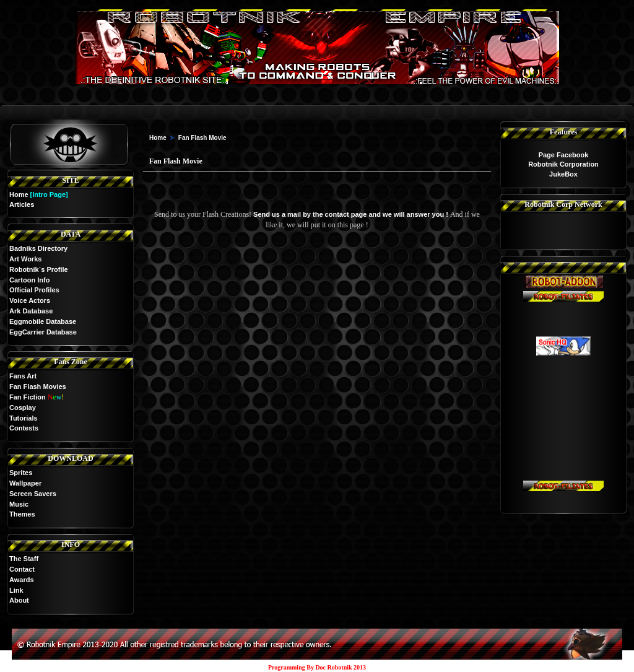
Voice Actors (30, 300)
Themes (22, 514)
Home (19, 194)
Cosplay (23, 408)
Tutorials (24, 418)
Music (19, 504)
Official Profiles (34, 290)
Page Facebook (564, 155)
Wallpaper (25, 483)
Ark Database (31, 311)
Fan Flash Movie (202, 138)
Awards (22, 580)
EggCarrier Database (43, 332)
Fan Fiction (28, 397)
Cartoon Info (29, 280)
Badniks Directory (38, 248)
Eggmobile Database (43, 321)
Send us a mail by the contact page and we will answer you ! (352, 214)
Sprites (21, 473)
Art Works (25, 259)
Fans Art (23, 376)
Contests (24, 428)
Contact (22, 569)
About (19, 600)
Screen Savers (33, 494)
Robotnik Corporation (563, 164)
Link (16, 590)
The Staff (24, 559)
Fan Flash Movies (38, 386)
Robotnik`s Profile (39, 269)
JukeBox (563, 174)
